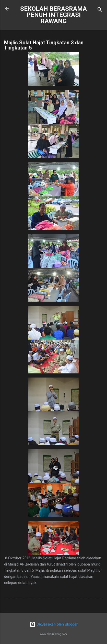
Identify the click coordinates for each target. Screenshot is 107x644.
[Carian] (100, 10)
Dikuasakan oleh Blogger (54, 624)
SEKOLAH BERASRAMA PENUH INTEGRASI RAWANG (53, 15)
